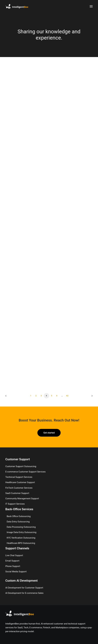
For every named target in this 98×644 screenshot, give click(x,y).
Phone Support (13, 566)
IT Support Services (15, 504)
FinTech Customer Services (19, 488)
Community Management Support (22, 499)
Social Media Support (16, 572)
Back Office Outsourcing (19, 516)
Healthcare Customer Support (20, 482)
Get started (49, 433)
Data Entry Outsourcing (18, 522)
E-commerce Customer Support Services (25, 472)
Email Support (12, 561)
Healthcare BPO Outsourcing (21, 543)
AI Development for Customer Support (24, 588)
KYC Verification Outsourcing (21, 538)
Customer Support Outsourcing (21, 466)
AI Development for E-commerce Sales (24, 593)
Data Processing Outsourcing (21, 527)
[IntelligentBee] (17, 6)
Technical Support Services (19, 477)
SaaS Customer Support (17, 493)
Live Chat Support (14, 555)
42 (67, 396)
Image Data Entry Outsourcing (22, 532)
